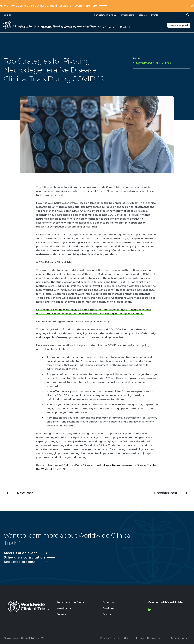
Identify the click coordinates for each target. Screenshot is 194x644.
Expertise (48, 27)
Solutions (28, 27)
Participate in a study (105, 15)
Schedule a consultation (24, 557)
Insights (89, 27)
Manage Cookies (180, 638)
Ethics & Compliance (149, 638)
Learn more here (86, 6)
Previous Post (166, 493)
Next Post (25, 493)
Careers (143, 15)
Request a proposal (20, 562)
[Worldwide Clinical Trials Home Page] (7, 25)
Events (154, 15)
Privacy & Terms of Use (114, 638)
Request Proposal (179, 25)
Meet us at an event (20, 553)
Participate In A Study (70, 602)
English (9, 15)
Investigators (127, 15)
